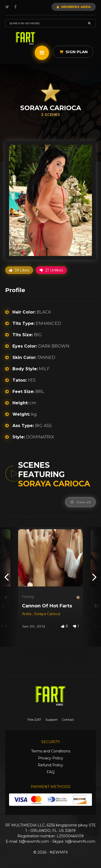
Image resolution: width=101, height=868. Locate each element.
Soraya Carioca (47, 614)
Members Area (74, 7)
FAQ (51, 772)
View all (80, 502)
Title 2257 (34, 720)
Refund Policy (51, 765)
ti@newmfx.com (34, 841)
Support (52, 720)
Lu (97, 614)
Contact (68, 720)
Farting (28, 597)
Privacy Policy (51, 758)
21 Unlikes (51, 270)
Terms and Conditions (51, 751)
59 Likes (19, 270)
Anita (27, 614)
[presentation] (6, 577)
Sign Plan (74, 52)
